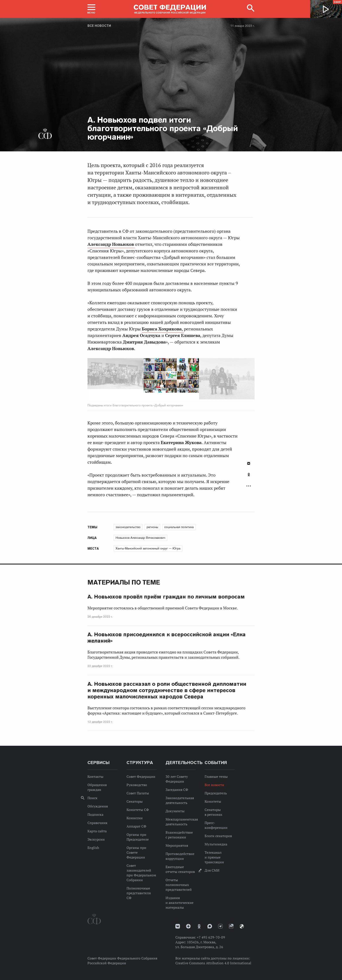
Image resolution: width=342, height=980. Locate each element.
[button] (91, 9)
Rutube (231, 926)
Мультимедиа (216, 844)
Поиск (92, 798)
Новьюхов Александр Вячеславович (140, 538)
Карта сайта (97, 831)
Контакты (95, 776)
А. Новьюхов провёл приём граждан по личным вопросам (166, 597)
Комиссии (135, 818)
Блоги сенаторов (218, 836)
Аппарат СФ (136, 826)
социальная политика (179, 527)
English (93, 848)
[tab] (249, 477)
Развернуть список (249, 486)
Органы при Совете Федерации (136, 852)
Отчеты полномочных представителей (179, 885)
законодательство (128, 527)
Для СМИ (212, 870)
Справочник (97, 823)
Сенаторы (135, 801)
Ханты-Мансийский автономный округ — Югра (148, 548)
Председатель (216, 793)
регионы (152, 527)
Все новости (99, 26)
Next (218, 380)
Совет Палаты (138, 793)
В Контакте (249, 463)
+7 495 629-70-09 (211, 937)
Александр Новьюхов (111, 244)
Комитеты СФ (138, 810)
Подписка (95, 814)
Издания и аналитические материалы (180, 903)
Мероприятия (177, 845)
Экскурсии (96, 839)
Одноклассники (249, 475)
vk (178, 926)
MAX (210, 926)
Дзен (188, 926)
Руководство (137, 785)
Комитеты (213, 801)
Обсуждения (98, 806)
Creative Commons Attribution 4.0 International (213, 963)
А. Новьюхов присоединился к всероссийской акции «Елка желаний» (167, 638)
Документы (175, 811)
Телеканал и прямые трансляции (214, 857)
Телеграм (220, 926)
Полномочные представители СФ (139, 893)
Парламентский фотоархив (242, 926)
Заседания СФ (177, 790)
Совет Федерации (141, 776)
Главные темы (216, 776)
